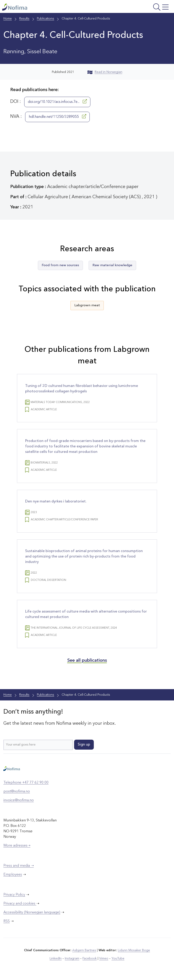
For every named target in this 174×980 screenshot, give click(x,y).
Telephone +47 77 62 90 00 (26, 784)
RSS (7, 922)
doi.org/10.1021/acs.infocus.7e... (57, 101)
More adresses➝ (17, 847)
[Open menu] (141, 8)
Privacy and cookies (20, 905)
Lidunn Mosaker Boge (134, 951)
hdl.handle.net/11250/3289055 (57, 116)
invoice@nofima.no (19, 801)
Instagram (72, 959)
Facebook (90, 959)
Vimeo (104, 959)
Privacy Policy (14, 896)
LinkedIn (56, 959)
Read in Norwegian (105, 72)
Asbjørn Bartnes (84, 951)
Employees (13, 876)
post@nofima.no (17, 792)
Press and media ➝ (19, 867)
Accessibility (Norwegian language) (32, 913)
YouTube (118, 959)
